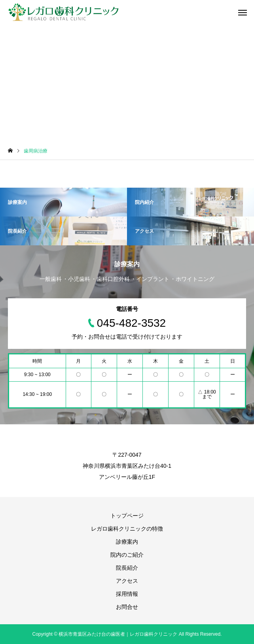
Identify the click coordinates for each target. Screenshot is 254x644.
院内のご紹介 (127, 555)
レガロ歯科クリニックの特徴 (127, 529)
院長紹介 (127, 568)
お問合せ (127, 607)
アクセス (127, 581)
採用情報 (127, 594)
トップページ (127, 516)
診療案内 (127, 542)
